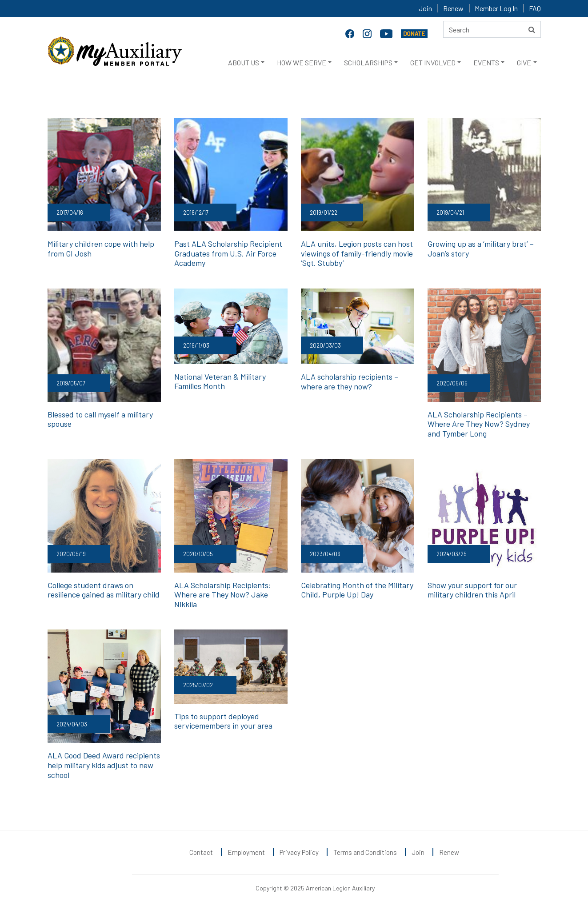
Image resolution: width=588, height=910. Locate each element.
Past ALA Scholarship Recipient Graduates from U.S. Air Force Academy (228, 253)
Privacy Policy (299, 852)
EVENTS (486, 62)
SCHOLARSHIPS (368, 62)
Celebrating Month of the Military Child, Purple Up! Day (357, 590)
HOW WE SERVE (302, 62)
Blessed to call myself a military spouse (100, 419)
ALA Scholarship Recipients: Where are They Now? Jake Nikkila (223, 595)
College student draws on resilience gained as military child (104, 590)
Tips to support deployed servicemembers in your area (223, 721)
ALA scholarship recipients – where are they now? (350, 381)
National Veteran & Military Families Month (220, 381)
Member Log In (496, 8)
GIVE (524, 62)
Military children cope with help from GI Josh (101, 249)
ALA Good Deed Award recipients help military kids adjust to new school (104, 765)
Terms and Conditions (365, 852)
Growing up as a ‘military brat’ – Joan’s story (481, 249)
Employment (246, 852)
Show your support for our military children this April (472, 590)
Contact (201, 852)
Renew (453, 8)
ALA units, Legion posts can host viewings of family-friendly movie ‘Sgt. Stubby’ (357, 253)
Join (425, 8)
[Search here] (492, 29)
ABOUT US (244, 62)
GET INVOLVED (433, 62)
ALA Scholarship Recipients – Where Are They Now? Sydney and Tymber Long (479, 424)
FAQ (535, 8)
